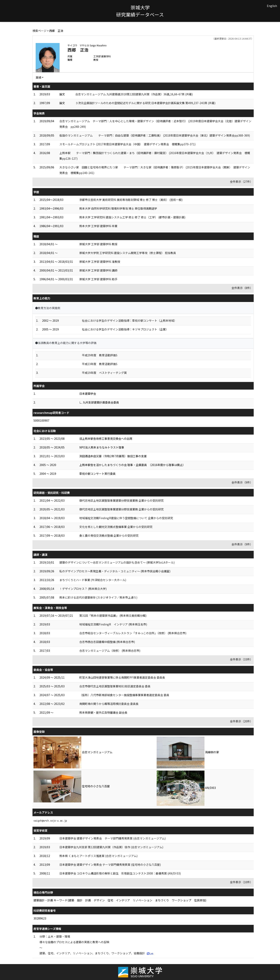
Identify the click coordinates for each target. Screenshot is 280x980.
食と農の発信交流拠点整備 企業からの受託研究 (109, 535)
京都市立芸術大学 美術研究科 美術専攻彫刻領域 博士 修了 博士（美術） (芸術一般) (131, 200)
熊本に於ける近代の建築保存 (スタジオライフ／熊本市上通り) (98, 597)
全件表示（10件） (241, 882)
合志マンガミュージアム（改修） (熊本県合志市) (110, 651)
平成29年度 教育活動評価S (100, 355)
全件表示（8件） (242, 288)
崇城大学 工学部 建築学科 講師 (98, 270)
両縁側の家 (212, 752)
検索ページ (39, 31)
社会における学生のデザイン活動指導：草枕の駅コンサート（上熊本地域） (129, 320)
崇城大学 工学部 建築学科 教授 (98, 244)
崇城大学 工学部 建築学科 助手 (98, 279)
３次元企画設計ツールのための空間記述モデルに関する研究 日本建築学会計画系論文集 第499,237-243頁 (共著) (145, 103)
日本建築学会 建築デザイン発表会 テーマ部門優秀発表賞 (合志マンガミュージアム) (112, 838)
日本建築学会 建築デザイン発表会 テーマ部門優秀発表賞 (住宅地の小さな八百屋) (110, 865)
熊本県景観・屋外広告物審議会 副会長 (103, 712)
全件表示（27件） (241, 182)
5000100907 (41, 420)
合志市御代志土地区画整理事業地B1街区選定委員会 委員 (115, 686)
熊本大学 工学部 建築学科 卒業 (98, 226)
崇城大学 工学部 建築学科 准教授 (100, 262)
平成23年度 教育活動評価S (100, 364)
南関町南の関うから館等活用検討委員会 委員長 (109, 704)
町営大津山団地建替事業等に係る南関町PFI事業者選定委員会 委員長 (122, 677)
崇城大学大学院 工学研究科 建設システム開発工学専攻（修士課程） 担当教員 (128, 253)
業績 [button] (38, 77)
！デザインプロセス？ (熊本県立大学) (83, 589)
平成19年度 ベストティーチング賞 (104, 373)
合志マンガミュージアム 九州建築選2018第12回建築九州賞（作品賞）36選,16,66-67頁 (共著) (134, 94)
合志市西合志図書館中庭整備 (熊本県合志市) (107, 642)
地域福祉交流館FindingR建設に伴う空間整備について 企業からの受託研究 (126, 518)
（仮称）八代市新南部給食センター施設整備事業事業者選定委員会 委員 (124, 695)
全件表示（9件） (242, 482)
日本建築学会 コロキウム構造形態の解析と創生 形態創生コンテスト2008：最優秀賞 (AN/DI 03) (120, 873)
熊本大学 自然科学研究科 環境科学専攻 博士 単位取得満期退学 (118, 208)
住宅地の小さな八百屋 (96, 786)
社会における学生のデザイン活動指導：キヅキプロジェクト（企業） (125, 329)
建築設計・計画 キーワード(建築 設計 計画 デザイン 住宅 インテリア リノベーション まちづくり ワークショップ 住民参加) (120, 900)
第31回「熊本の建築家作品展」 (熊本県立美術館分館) (113, 616)
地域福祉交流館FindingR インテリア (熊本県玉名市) (113, 624)
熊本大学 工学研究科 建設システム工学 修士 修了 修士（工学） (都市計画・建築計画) (132, 217)
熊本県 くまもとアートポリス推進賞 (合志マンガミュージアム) (98, 856)
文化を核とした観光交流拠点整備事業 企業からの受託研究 (116, 527)
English (272, 6)
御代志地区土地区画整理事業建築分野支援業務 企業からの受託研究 (121, 500)
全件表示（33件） (241, 659)
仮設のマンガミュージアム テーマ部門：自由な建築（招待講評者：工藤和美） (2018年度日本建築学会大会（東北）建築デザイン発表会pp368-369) (155, 135)
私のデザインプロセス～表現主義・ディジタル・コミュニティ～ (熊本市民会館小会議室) (115, 571)
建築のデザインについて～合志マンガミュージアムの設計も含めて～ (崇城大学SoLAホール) (117, 562)
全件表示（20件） (241, 721)
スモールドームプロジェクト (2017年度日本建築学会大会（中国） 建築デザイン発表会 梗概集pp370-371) (127, 144)
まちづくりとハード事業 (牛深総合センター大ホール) (93, 580)
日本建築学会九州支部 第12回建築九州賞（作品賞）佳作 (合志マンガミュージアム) (111, 847)
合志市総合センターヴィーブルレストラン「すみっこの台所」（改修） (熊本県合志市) (133, 633)
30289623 (40, 918)
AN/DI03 (210, 788)
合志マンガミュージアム (97, 752)
